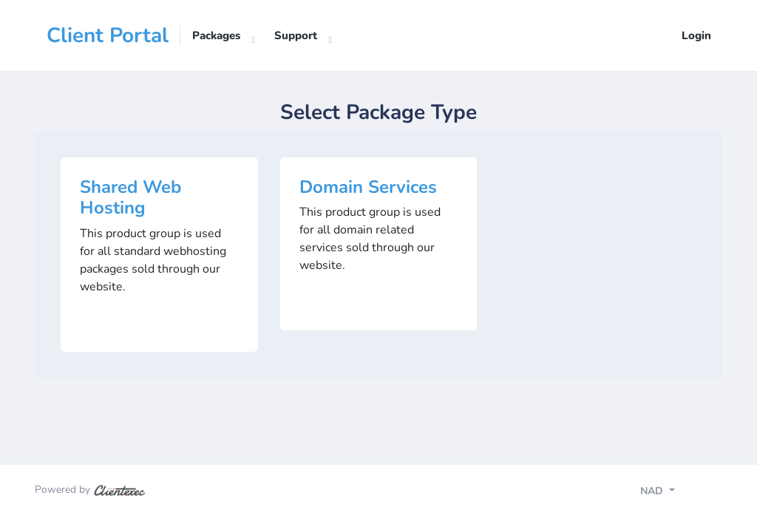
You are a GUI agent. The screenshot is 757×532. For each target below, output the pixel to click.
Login (696, 35)
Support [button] (296, 35)
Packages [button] (216, 35)
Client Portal (108, 35)
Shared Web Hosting (130, 198)
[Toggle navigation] (671, 493)
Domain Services (368, 187)
